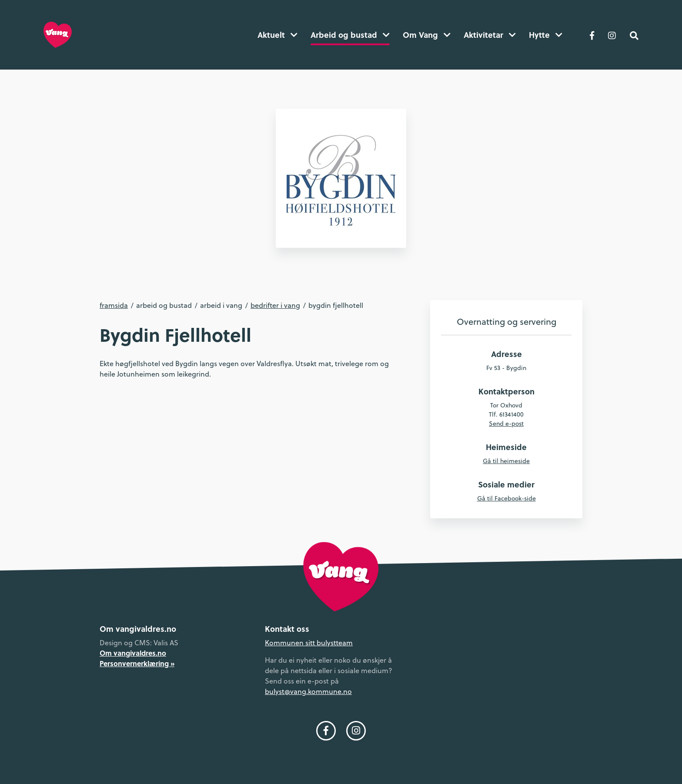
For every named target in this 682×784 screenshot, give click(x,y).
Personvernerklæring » (137, 663)
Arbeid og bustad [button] (350, 35)
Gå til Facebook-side (506, 498)
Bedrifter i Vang (275, 305)
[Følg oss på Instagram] (612, 35)
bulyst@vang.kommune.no (308, 691)
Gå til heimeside (506, 461)
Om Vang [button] (427, 35)
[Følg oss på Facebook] (592, 35)
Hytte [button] (546, 35)
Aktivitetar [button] (490, 35)
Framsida (114, 305)
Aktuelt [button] (277, 35)
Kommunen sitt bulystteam (309, 643)
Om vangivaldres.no (133, 653)
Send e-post (506, 424)
